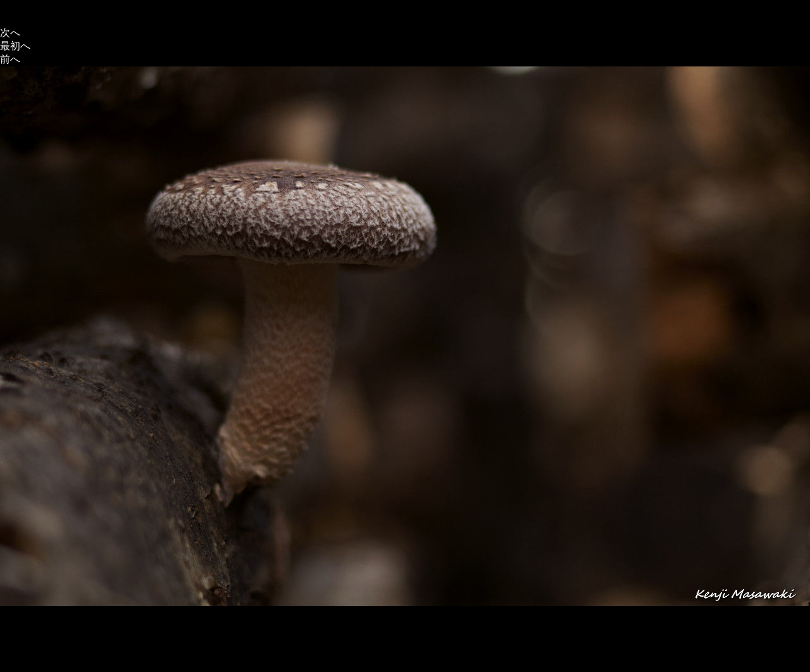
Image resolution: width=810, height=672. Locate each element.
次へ (10, 33)
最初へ (15, 46)
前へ (10, 59)
